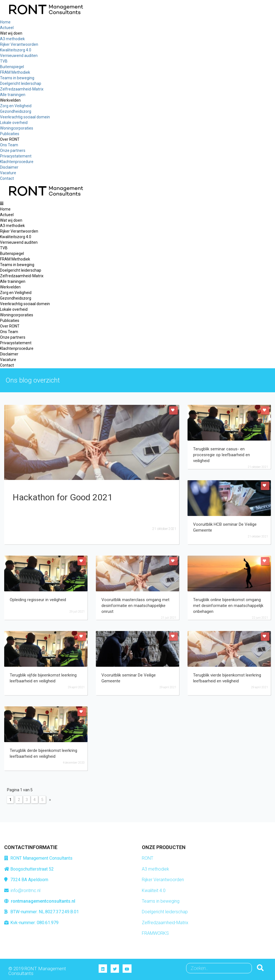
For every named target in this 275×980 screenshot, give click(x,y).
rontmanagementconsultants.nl (43, 901)
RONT (148, 858)
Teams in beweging (161, 901)
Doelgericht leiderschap (165, 912)
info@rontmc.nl (25, 891)
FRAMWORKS (155, 933)
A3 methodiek (155, 869)
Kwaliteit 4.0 (154, 891)
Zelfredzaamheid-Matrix (165, 923)
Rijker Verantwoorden (163, 880)
